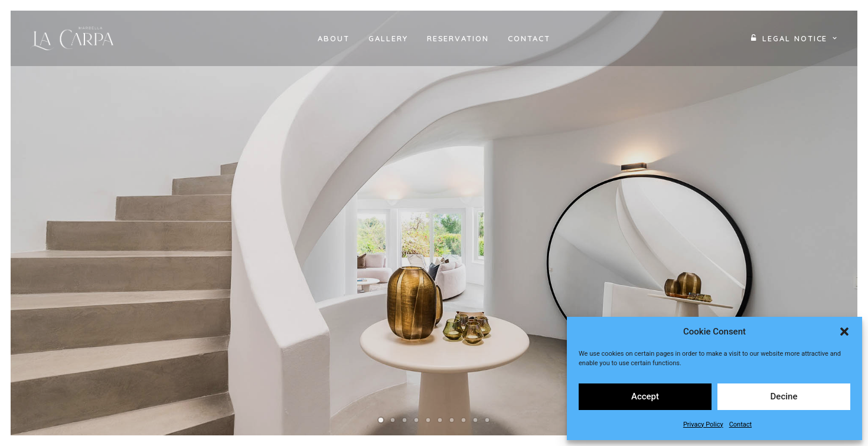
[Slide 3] (404, 420)
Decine (784, 396)
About (334, 38)
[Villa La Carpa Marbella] (75, 38)
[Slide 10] (487, 420)
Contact (740, 424)
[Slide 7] (452, 420)
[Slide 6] (440, 420)
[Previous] (39, 264)
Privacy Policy (703, 424)
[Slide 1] (381, 420)
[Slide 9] (475, 420)
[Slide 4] (416, 420)
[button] (844, 332)
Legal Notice (800, 38)
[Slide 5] (428, 420)
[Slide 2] (393, 420)
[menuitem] (334, 38)
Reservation (458, 38)
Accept (645, 396)
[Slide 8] (464, 420)
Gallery (388, 38)
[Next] (829, 264)
